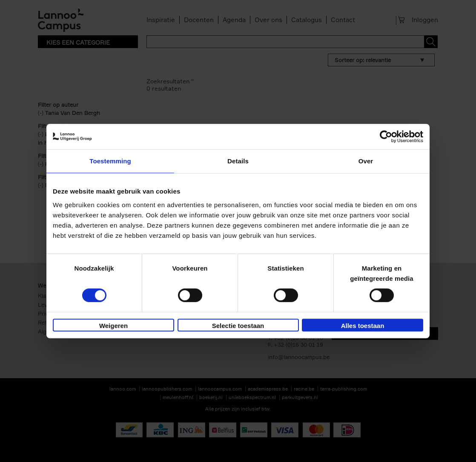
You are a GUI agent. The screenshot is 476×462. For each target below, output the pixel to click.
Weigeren (113, 326)
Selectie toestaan (238, 326)
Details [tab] (238, 161)
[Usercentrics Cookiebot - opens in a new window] (386, 137)
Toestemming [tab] (110, 161)
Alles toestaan (363, 326)
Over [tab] (366, 161)
